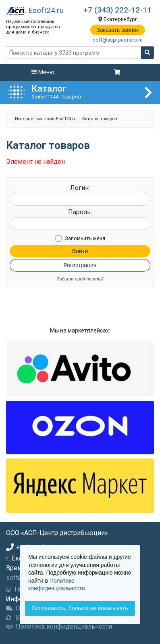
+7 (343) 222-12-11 (117, 10)
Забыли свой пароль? (80, 279)
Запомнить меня (85, 238)
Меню (43, 72)
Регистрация (80, 265)
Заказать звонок (117, 30)
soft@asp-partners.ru (118, 40)
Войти (80, 251)
